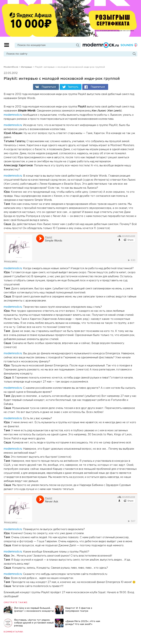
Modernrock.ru (101, 45)
